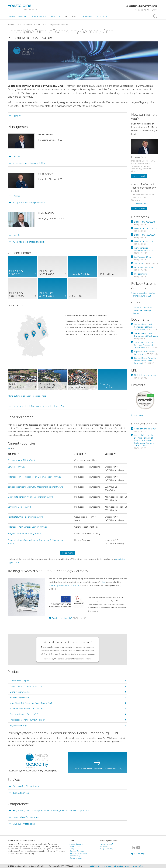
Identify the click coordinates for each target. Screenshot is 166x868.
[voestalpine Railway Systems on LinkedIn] (133, 848)
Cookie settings (76, 858)
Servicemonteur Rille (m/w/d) (21, 460)
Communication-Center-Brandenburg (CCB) (144, 294)
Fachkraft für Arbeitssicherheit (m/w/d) (26, 517)
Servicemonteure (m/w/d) (20, 507)
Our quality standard (24, 824)
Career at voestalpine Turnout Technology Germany (143, 310)
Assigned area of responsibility (29, 163)
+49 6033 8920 (140, 203)
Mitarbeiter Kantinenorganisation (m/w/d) (27, 527)
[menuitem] (17, 17)
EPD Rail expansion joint (146, 376)
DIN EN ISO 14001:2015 (145, 230)
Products (104, 846)
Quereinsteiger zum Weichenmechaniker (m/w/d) (31, 497)
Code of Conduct (77, 851)
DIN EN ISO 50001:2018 (145, 236)
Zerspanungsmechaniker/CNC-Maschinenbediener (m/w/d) (36, 487)
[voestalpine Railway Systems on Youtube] (138, 848)
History (17, 116)
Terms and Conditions (78, 853)
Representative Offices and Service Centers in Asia (39, 406)
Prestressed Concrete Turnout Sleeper (27, 720)
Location (110, 454)
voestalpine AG (142, 10)
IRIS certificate (141, 275)
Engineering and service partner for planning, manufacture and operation (51, 811)
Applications (39, 17)
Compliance (75, 849)
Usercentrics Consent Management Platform (73, 659)
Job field (80, 454)
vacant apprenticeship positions (64, 585)
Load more (68, 553)
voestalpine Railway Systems (21, 840)
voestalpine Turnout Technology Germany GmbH (48, 24)
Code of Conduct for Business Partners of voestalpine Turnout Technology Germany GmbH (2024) (144, 442)
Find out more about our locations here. (28, 396)
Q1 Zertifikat (146, 263)
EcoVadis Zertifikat (143, 258)
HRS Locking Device (19, 697)
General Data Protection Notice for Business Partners (146, 361)
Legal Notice (138, 866)
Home (12, 24)
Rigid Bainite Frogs (19, 725)
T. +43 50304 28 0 (92, 866)
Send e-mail (139, 176)
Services (56, 17)
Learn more (138, 415)
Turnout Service (21, 793)
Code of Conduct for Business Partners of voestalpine (146, 345)
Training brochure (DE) (69, 618)
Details (17, 157)
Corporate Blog (107, 849)
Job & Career (75, 846)
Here (103, 582)
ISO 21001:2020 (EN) (144, 269)
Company (87, 17)
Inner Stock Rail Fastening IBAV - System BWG (31, 703)
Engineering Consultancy (26, 786)
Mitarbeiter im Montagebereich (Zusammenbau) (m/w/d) (34, 477)
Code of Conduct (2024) (145, 430)
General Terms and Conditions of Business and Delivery (146, 327)
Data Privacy (75, 856)
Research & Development (26, 817)
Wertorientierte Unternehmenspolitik (144, 250)
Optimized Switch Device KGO (24, 714)
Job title (13, 454)
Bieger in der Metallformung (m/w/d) (25, 533)
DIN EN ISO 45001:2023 (145, 243)
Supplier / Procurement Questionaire (146, 353)
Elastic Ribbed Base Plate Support (26, 686)
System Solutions (17, 17)
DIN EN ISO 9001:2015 (145, 223)
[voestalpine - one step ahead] (23, 7)
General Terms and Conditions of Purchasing (146, 336)
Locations (71, 17)
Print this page (138, 854)
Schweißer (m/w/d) (16, 467)
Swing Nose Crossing (20, 692)
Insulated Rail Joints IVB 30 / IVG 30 (27, 709)
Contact (102, 17)
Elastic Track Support (20, 681)
